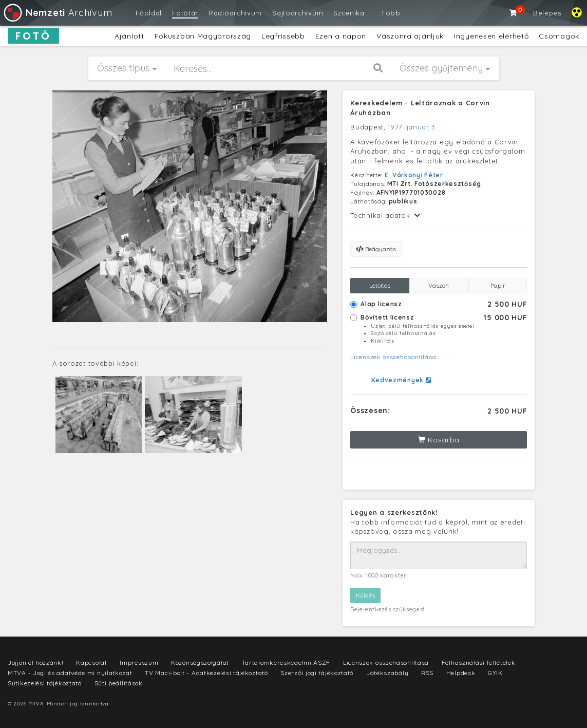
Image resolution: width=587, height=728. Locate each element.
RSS (427, 673)
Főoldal (149, 13)
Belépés (547, 13)
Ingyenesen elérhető (491, 36)
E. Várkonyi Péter (414, 175)
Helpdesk (461, 673)
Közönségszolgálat (200, 662)
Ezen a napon (341, 36)
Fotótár (185, 13)
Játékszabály (387, 673)
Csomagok (559, 36)
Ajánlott (129, 36)
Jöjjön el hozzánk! (36, 662)
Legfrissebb (283, 36)
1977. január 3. (413, 127)
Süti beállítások (119, 683)
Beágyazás (376, 249)
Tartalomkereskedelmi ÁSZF (286, 662)
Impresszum (139, 662)
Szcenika (349, 13)
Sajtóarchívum (298, 13)
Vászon (439, 285)
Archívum (57, 13)
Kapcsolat (91, 662)
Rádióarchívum (235, 13)
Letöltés (380, 285)
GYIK (495, 673)
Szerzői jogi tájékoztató (317, 673)
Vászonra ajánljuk (410, 36)
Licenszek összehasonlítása (393, 357)
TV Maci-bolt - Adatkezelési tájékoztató (206, 673)
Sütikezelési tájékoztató (45, 683)
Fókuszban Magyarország (203, 36)
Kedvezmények (401, 380)
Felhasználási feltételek (479, 662)
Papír (498, 285)
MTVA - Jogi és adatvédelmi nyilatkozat (70, 673)
